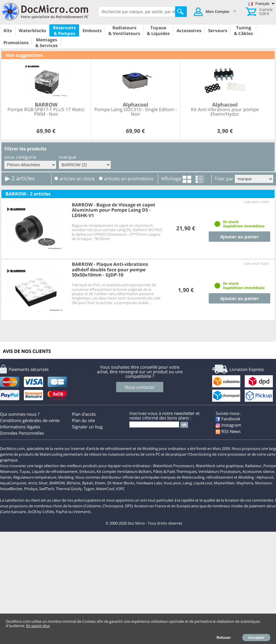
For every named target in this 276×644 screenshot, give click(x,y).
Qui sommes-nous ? (20, 414)
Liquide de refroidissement (55, 471)
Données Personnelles (22, 433)
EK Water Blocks (121, 483)
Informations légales (20, 427)
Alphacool (265, 477)
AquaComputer (13, 483)
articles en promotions (129, 179)
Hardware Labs (149, 483)
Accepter (256, 638)
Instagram (228, 425)
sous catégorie (20, 157)
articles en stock (77, 179)
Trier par (224, 179)
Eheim (100, 483)
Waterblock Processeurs (174, 466)
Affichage (171, 179)
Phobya (31, 489)
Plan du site (83, 420)
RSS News (228, 431)
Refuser (224, 638)
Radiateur (253, 466)
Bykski (88, 483)
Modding (66, 477)
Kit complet (106, 471)
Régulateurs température (35, 477)
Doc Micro (136, 523)
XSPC (120, 489)
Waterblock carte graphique (220, 466)
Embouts (87, 471)
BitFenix (74, 483)
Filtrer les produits (25, 149)
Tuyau (25, 471)
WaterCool (105, 489)
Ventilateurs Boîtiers (134, 471)
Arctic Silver (38, 483)
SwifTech (47, 489)
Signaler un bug (87, 427)
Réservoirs (9, 471)
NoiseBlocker (11, 489)
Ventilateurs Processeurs (220, 471)
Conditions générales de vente (30, 420)
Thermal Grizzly (69, 489)
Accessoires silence (258, 471)
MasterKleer (224, 483)
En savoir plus (38, 626)
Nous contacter (140, 387)
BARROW (57, 483)
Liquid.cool (203, 483)
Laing (187, 483)
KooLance (172, 483)
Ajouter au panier (239, 237)
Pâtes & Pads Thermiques (175, 471)
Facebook (228, 419)
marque (68, 157)
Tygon (89, 489)
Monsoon (263, 483)
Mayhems (245, 483)
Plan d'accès (84, 414)
